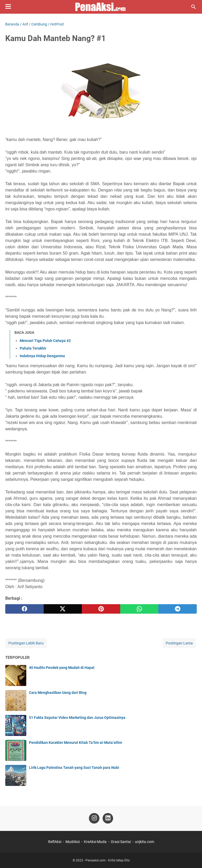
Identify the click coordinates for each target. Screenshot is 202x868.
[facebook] (24, 609)
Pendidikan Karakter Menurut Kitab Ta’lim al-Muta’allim (75, 743)
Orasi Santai (121, 842)
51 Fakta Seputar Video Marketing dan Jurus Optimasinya (77, 718)
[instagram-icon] (94, 818)
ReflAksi (55, 842)
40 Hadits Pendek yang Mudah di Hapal (62, 668)
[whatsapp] (139, 609)
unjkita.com (145, 842)
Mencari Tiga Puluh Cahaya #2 (45, 341)
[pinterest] (101, 609)
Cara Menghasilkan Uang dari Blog (58, 693)
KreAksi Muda (95, 842)
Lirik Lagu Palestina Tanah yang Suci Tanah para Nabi (74, 768)
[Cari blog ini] (194, 7)
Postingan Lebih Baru (26, 643)
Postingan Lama (179, 643)
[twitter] (63, 609)
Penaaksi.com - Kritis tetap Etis (108, 860)
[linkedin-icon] (108, 818)
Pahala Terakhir (33, 348)
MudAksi (73, 842)
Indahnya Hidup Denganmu (42, 356)
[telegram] (178, 609)
